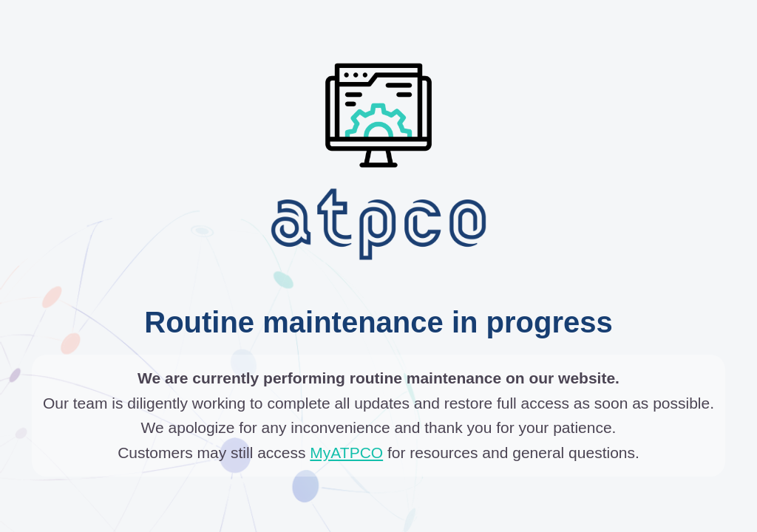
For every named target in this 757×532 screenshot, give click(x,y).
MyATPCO (346, 453)
